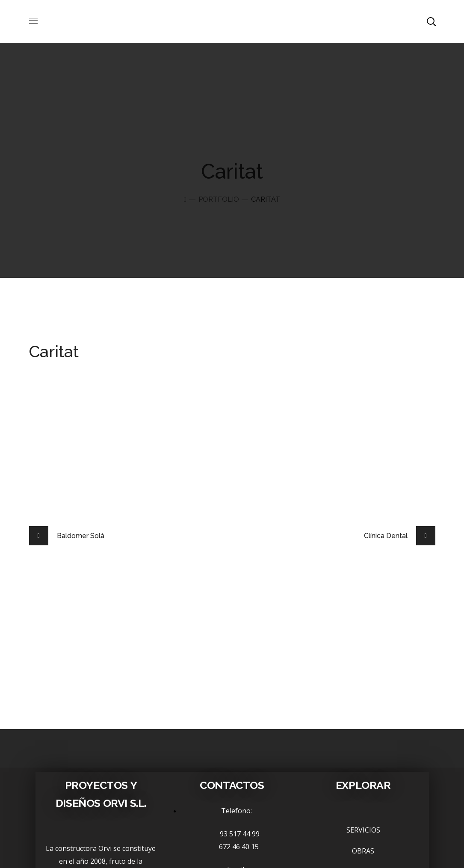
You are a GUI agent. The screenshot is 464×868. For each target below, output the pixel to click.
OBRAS (363, 851)
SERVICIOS (363, 830)
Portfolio (219, 199)
